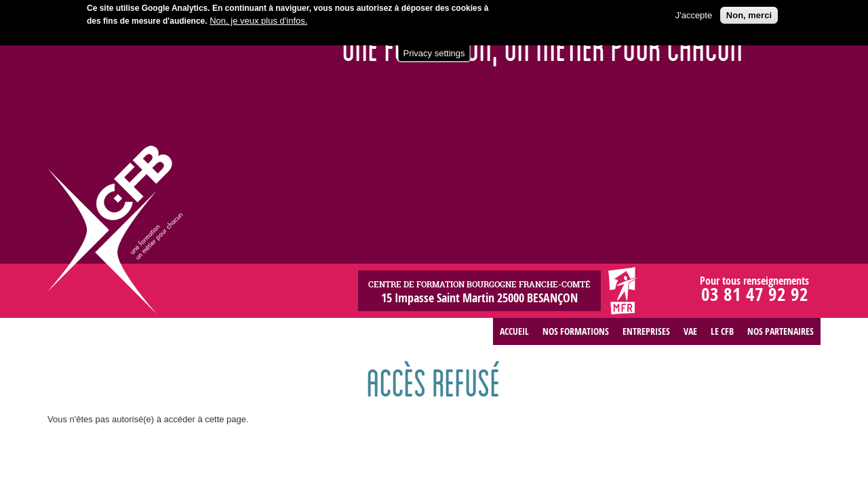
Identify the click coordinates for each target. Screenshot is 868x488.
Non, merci (749, 13)
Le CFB (722, 331)
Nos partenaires (781, 331)
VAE (690, 331)
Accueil (514, 331)
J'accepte (694, 13)
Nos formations (576, 331)
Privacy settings (434, 51)
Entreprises (646, 331)
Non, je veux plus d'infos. (258, 19)
